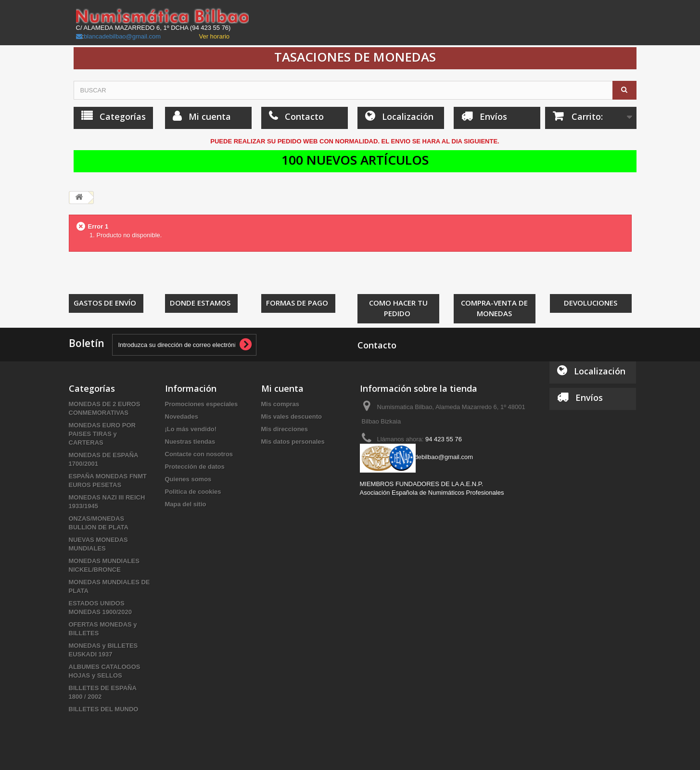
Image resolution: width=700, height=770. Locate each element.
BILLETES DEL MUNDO (104, 709)
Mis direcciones (285, 429)
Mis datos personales (293, 442)
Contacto (377, 345)
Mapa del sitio (186, 504)
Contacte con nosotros (199, 454)
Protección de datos (195, 467)
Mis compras (280, 404)
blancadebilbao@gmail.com (122, 36)
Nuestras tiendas (190, 442)
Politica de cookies (193, 492)
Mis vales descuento (292, 417)
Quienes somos (188, 479)
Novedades (182, 417)
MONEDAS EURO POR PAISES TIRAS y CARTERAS (102, 434)
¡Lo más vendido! (191, 429)
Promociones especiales (202, 404)
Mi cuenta (282, 388)
